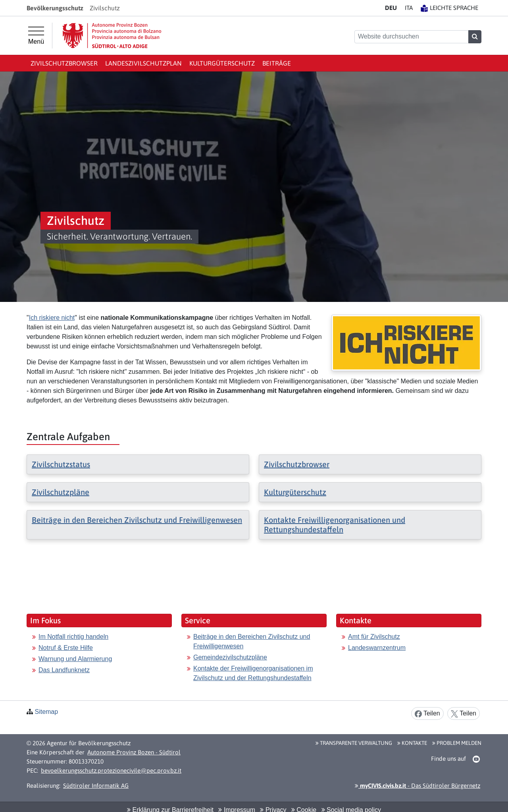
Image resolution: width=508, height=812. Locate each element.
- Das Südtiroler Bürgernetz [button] (418, 786)
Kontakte (412, 743)
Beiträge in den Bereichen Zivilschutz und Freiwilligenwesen (137, 520)
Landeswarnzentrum (377, 648)
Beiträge (277, 63)
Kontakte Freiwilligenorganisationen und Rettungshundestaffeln (335, 525)
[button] (476, 759)
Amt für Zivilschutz (374, 637)
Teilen (427, 714)
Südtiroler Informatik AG (96, 786)
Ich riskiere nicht (52, 318)
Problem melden (457, 743)
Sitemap (46, 712)
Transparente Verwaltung (354, 743)
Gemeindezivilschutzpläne (230, 657)
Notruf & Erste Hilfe (66, 648)
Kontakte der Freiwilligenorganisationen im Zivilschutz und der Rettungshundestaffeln (253, 673)
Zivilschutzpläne (61, 492)
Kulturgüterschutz (222, 63)
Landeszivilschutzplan (143, 63)
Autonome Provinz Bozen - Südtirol (134, 752)
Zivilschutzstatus (61, 464)
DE (391, 8)
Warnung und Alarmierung (75, 659)
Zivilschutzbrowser (64, 63)
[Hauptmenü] (36, 36)
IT (409, 8)
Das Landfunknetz (64, 670)
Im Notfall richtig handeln (73, 637)
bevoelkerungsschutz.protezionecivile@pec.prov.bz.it (111, 770)
